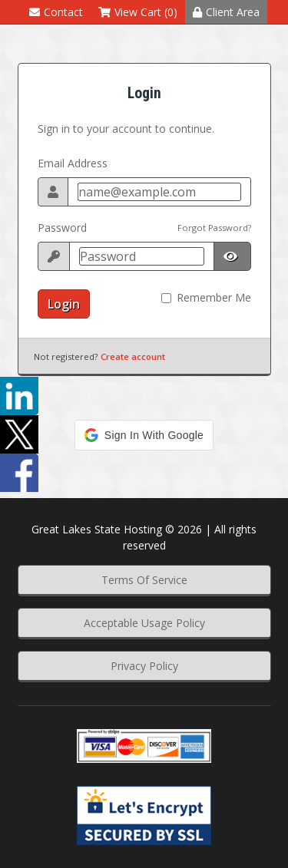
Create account (133, 356)
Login (64, 304)
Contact (56, 12)
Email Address (73, 163)
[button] (144, 435)
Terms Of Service (144, 580)
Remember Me (214, 297)
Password (62, 228)
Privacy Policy (144, 666)
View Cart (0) (138, 12)
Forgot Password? (214, 228)
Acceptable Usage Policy (144, 623)
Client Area (226, 12)
